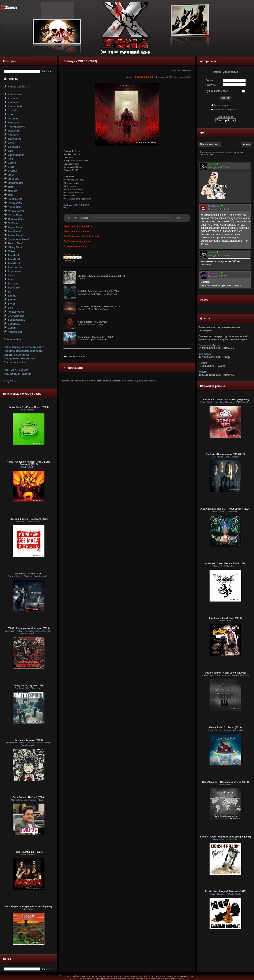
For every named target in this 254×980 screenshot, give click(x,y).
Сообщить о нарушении (77, 241)
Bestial (203, 363)
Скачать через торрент (77, 231)
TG (65, 208)
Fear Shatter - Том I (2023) (93, 322)
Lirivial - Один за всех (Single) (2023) (99, 291)
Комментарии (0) (75, 356)
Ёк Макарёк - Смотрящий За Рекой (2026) (29, 907)
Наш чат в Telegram (16, 370)
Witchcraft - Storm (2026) (29, 574)
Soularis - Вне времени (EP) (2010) (225, 454)
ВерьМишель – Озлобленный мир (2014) (226, 782)
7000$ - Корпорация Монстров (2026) (29, 628)
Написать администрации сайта (24, 347)
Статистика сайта (15, 362)
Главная (13, 79)
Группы (10, 381)
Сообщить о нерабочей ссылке (82, 236)
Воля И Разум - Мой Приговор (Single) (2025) (226, 837)
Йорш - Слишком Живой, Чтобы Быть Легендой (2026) (29, 463)
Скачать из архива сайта (78, 226)
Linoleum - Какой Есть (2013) (225, 618)
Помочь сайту (13, 340)
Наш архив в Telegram (18, 374)
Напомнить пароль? (226, 110)
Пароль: (211, 85)
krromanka (205, 354)
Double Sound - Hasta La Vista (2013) (225, 673)
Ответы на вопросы (16, 355)
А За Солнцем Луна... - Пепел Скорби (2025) (226, 509)
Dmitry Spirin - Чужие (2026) (29, 685)
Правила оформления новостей (24, 351)
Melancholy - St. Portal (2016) (226, 727)
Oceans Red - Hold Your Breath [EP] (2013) (226, 399)
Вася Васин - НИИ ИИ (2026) (29, 797)
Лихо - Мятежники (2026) (29, 852)
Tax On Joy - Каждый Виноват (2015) (225, 891)
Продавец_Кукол (143, 77)
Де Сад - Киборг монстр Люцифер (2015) (102, 276)
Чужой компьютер (217, 91)
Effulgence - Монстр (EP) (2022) (96, 337)
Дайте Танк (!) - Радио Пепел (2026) (28, 407)
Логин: (210, 80)
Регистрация (221, 105)
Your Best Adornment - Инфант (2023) (99, 306)
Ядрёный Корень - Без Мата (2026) (28, 519)
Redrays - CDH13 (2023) (76, 205)
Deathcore (175, 71)
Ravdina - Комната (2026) (28, 740)
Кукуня (203, 372)
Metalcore (186, 71)
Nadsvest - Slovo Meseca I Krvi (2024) (226, 563)
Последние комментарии (19, 359)
